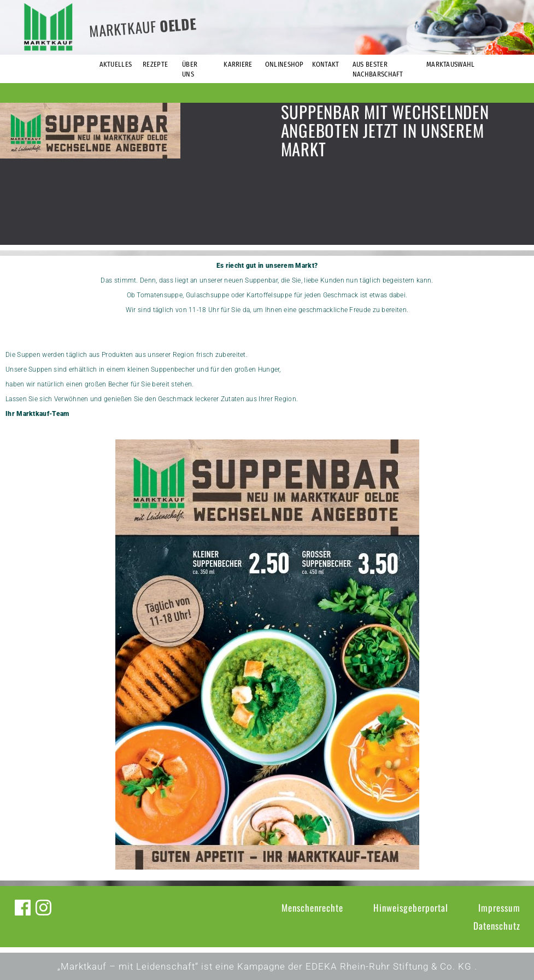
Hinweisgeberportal (411, 908)
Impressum (499, 908)
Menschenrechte (312, 908)
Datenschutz (497, 926)
